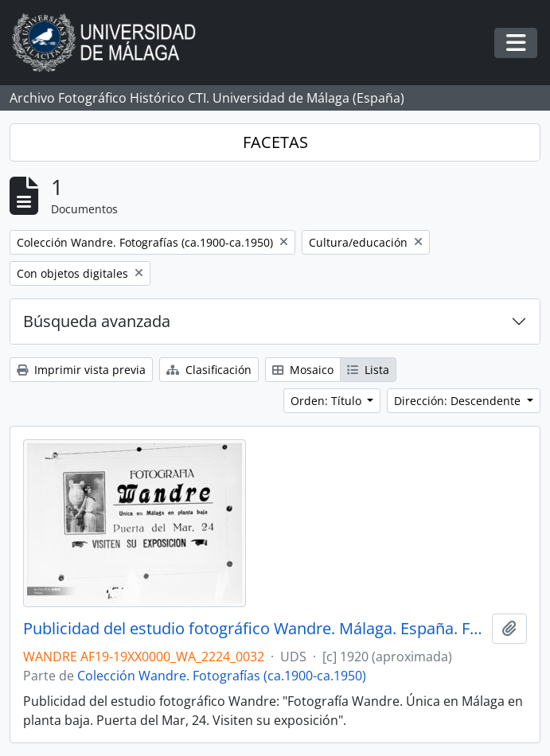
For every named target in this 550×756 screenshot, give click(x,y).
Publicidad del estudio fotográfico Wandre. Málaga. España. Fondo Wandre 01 (254, 629)
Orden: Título (328, 401)
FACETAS (275, 142)
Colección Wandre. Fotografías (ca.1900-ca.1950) (222, 676)
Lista (368, 370)
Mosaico (303, 370)
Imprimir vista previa (81, 370)
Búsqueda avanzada (97, 321)
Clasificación (209, 370)
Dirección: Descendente (459, 401)
